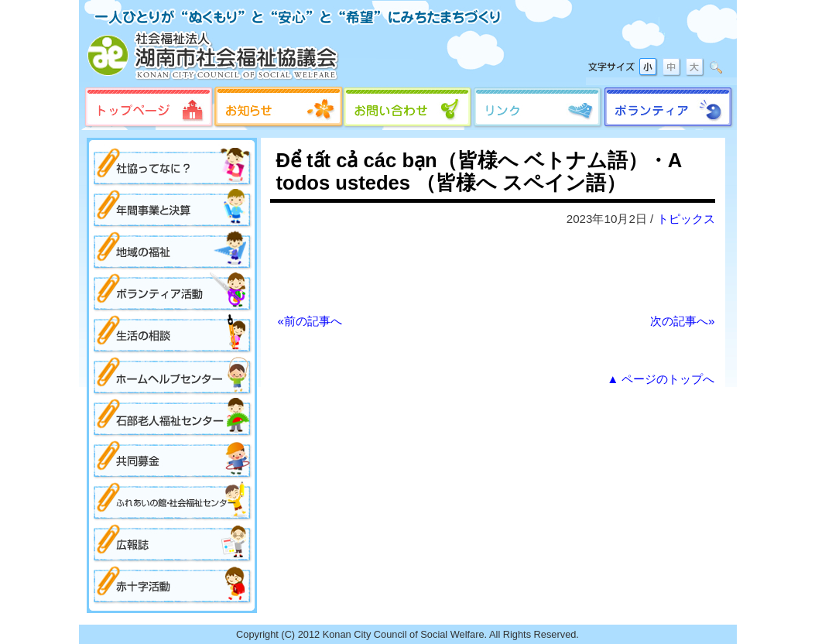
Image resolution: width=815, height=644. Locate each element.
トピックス (686, 219)
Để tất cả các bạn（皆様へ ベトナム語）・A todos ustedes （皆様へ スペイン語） (479, 171)
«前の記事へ (310, 321)
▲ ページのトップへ (661, 379)
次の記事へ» (682, 321)
